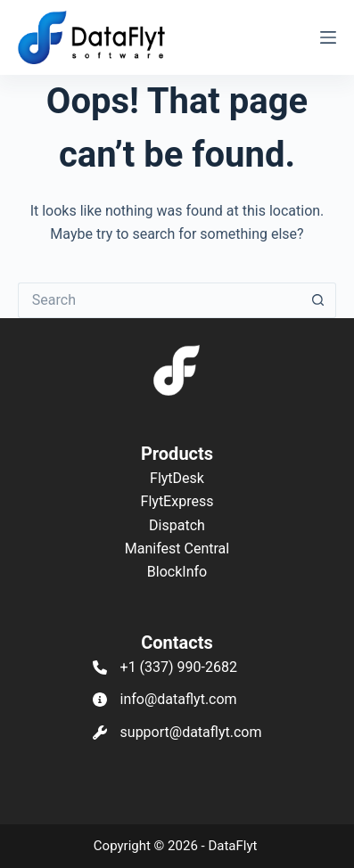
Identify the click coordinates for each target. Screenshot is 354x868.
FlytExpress (177, 501)
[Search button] (318, 300)
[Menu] (328, 37)
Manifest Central (177, 549)
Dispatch (177, 525)
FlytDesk (177, 478)
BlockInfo (177, 572)
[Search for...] (159, 300)
